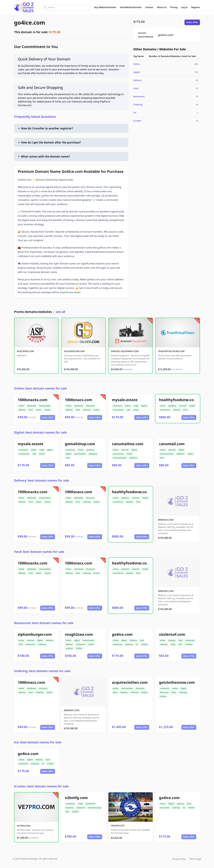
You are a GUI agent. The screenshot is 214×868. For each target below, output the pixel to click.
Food (136, 88)
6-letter (144, 644)
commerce (117, 406)
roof (180, 644)
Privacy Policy (179, 859)
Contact (149, 7)
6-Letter (137, 121)
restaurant (30, 644)
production (91, 804)
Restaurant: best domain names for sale (44, 623)
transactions (118, 410)
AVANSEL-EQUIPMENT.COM (125, 351)
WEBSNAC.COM (166, 520)
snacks (47, 410)
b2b (67, 812)
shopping (93, 454)
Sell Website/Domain (131, 7)
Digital (137, 72)
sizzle (173, 644)
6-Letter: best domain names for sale (41, 786)
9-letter (79, 648)
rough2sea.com (79, 634)
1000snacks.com (33, 400)
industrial (81, 808)
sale (128, 410)
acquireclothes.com (130, 682)
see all (60, 312)
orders (39, 410)
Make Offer (192, 22)
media (129, 454)
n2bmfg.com (76, 798)
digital (144, 406)
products (172, 406)
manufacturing (94, 808)
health (192, 406)
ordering (87, 410)
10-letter (189, 644)
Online (137, 64)
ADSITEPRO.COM (25, 351)
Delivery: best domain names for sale (42, 480)
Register (196, 7)
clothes (144, 692)
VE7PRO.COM (24, 826)
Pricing (174, 7)
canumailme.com (128, 444)
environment (89, 640)
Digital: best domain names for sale (40, 432)
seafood (69, 648)
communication (120, 458)
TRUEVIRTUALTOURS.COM (171, 351)
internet (183, 406)
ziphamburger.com (35, 634)
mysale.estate (125, 400)
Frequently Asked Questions (35, 117)
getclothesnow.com (177, 682)
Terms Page (195, 859)
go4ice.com (30, 23)
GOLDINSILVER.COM (74, 351)
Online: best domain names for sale (40, 388)
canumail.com (172, 444)
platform (133, 458)
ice (137, 644)
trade (136, 406)
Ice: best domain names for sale (38, 742)
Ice (135, 113)
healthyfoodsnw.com (178, 400)
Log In (184, 7)
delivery (22, 410)
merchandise (45, 406)
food (31, 410)
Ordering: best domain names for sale (42, 671)
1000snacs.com (78, 400)
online (21, 406)
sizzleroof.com (172, 634)
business (70, 808)
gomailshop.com (80, 444)
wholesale (32, 406)
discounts (90, 406)
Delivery (137, 80)
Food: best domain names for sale (39, 552)
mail (68, 458)
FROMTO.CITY (118, 826)
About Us (162, 7)
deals (115, 692)
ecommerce (165, 410)
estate (136, 410)
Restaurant (139, 96)
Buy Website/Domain (105, 7)
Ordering (138, 105)
